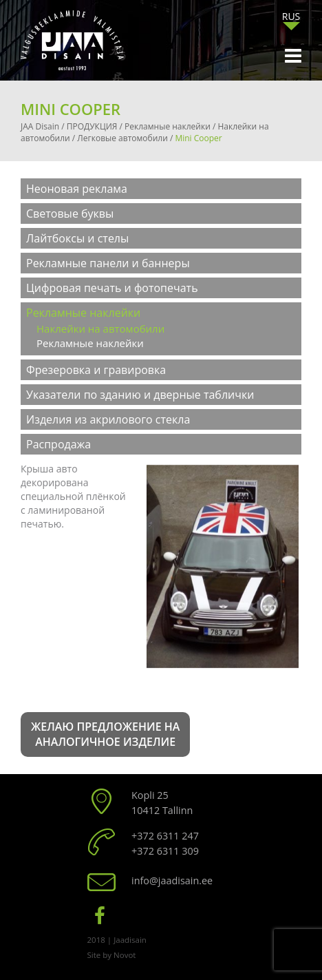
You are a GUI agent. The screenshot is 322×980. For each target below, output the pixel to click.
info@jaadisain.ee (172, 880)
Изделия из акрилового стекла (108, 419)
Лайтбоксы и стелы (77, 238)
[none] (291, 20)
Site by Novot (112, 955)
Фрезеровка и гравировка (96, 370)
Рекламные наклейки (83, 313)
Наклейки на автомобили (100, 329)
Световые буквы (70, 213)
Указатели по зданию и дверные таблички (140, 395)
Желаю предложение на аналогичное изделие (105, 734)
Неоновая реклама (77, 189)
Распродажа (58, 444)
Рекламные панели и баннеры (108, 263)
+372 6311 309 (165, 851)
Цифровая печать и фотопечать (112, 288)
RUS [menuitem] (291, 16)
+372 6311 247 (165, 836)
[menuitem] (291, 16)
